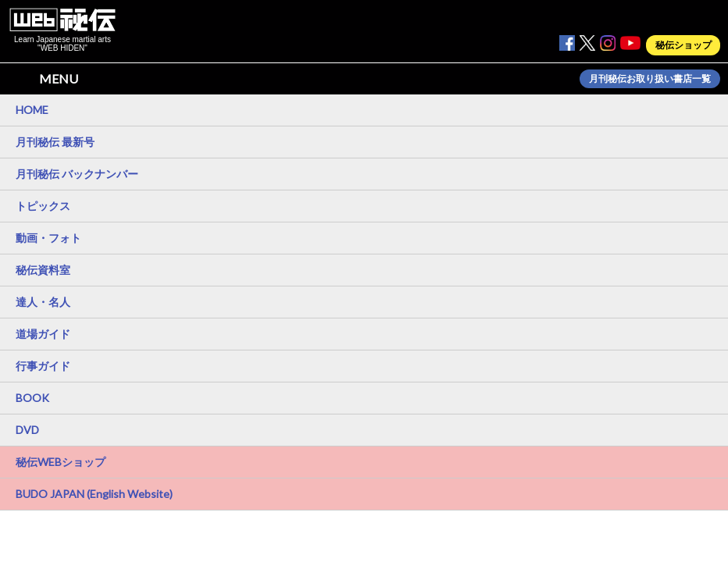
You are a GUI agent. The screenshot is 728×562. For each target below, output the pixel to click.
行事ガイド (43, 366)
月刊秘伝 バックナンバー (77, 174)
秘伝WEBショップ (61, 462)
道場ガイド (43, 334)
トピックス (43, 206)
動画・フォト (48, 238)
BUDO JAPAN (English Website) (94, 494)
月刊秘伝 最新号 (55, 142)
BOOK (32, 398)
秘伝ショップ (683, 45)
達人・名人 (43, 302)
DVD (27, 430)
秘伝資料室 (43, 270)
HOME (32, 110)
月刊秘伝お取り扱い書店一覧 (650, 79)
